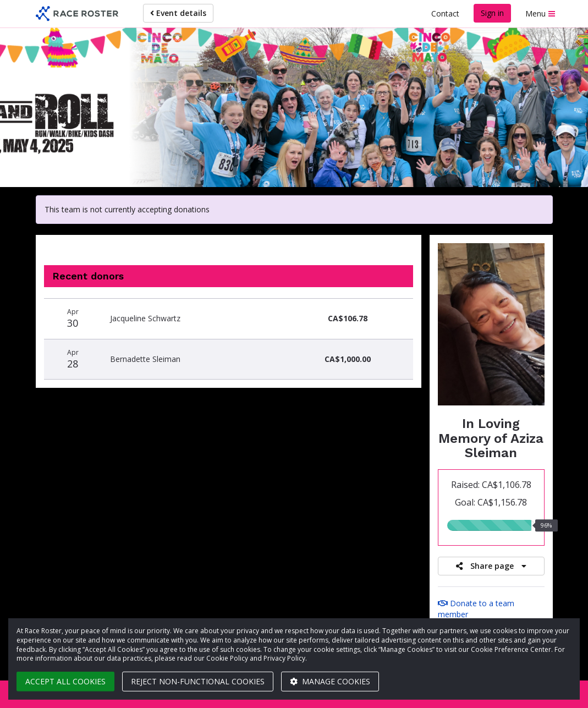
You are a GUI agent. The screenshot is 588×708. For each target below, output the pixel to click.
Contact (445, 13)
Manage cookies (330, 681)
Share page (491, 566)
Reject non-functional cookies (198, 681)
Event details (178, 13)
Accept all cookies (65, 681)
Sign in (492, 13)
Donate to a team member (476, 609)
